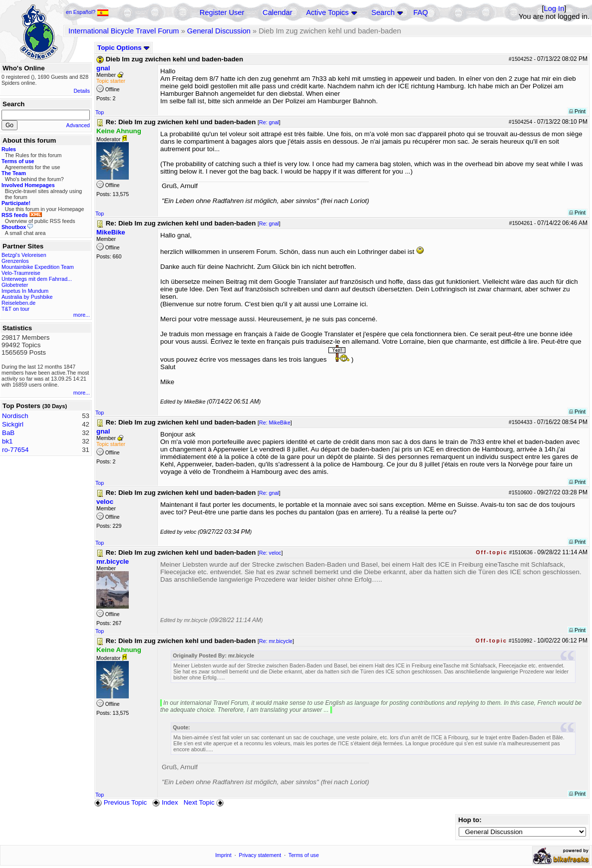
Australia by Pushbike (27, 297)
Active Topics (327, 12)
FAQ (421, 12)
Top (100, 112)
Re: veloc (270, 553)
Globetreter (15, 285)
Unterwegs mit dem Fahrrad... (37, 279)
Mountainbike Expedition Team (38, 267)
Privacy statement (260, 855)
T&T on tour (15, 309)
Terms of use (304, 855)
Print (577, 111)
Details (82, 91)
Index (165, 802)
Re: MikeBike (275, 423)
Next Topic (205, 802)
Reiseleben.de (18, 303)
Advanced (78, 125)
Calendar (277, 12)
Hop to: (470, 820)
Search (383, 12)
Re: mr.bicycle (276, 641)
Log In (554, 8)
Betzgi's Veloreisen (24, 255)
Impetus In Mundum (25, 291)
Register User (222, 12)
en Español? (87, 12)
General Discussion (219, 31)
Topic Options (124, 48)
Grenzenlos (15, 261)
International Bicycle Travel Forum (124, 31)
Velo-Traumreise (21, 273)
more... (82, 315)
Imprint (223, 855)
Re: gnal (269, 122)
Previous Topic (121, 802)
